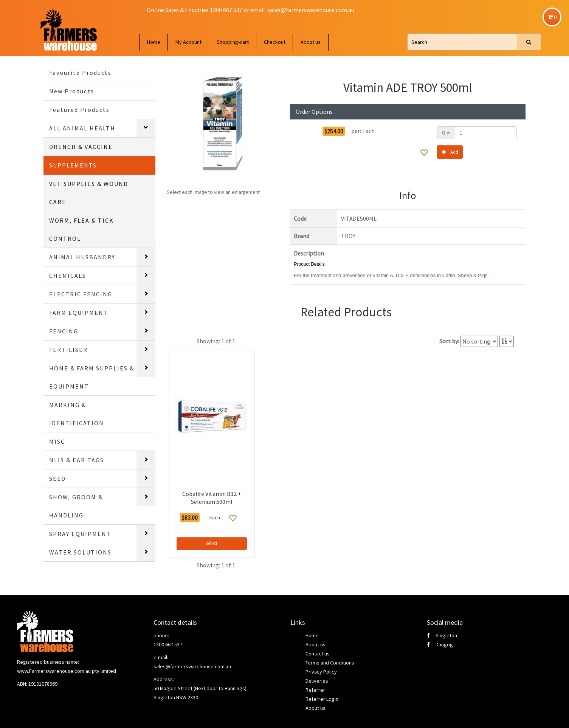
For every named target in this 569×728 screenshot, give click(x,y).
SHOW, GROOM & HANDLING (76, 506)
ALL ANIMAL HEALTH (82, 128)
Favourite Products (80, 73)
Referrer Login (322, 699)
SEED (57, 479)
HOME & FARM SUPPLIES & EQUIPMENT (92, 377)
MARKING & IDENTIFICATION (77, 414)
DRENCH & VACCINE (81, 147)
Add (450, 152)
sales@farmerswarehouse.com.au (311, 10)
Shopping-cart (233, 42)
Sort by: (449, 341)
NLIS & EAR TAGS (77, 460)
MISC (57, 441)
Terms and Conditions (330, 663)
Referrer (315, 690)
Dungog (440, 644)
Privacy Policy (321, 672)
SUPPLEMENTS (73, 165)
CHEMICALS (68, 276)
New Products (72, 91)
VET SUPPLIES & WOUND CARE (89, 193)
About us (311, 42)
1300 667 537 (168, 644)
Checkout (275, 42)
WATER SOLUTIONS (80, 552)
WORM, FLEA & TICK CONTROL (81, 229)
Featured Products (79, 110)
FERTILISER (68, 350)
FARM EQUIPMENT (79, 313)
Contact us (318, 654)
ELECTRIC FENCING (81, 294)
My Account (188, 42)
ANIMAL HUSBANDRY (82, 257)
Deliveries (317, 681)
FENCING (64, 331)
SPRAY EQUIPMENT (80, 534)
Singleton (442, 635)
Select (212, 543)
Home (154, 42)
